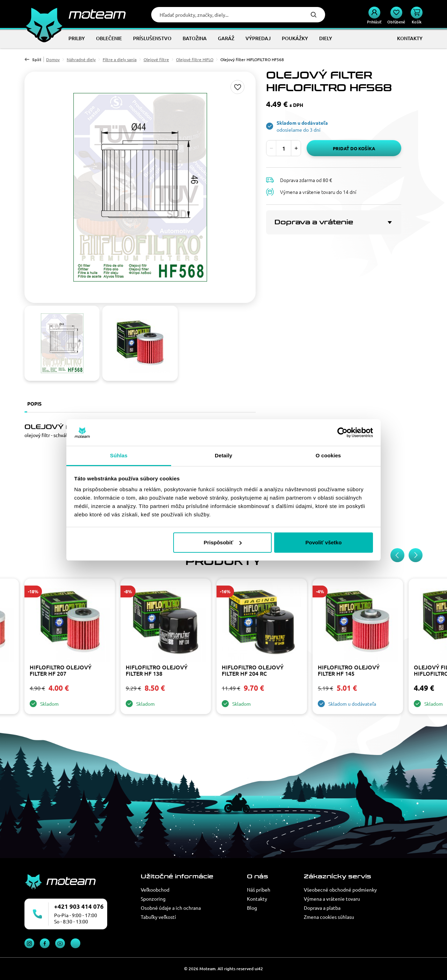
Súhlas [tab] (119, 455)
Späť (37, 59)
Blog (252, 908)
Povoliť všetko (323, 542)
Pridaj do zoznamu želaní (237, 87)
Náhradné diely (81, 59)
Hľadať (314, 15)
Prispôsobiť (223, 542)
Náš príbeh (259, 890)
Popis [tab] (34, 404)
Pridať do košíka (354, 148)
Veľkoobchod (155, 890)
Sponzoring (153, 899)
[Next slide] (416, 555)
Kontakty (257, 899)
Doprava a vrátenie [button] (314, 222)
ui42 (259, 969)
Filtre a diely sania (120, 59)
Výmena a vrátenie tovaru (332, 899)
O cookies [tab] (328, 455)
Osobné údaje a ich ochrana (171, 908)
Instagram (29, 943)
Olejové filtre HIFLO (195, 59)
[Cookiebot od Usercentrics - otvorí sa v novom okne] (342, 433)
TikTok (75, 943)
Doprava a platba (322, 908)
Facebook (45, 943)
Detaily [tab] (223, 455)
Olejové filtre (156, 59)
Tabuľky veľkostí (158, 917)
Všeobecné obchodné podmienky (340, 890)
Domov (53, 59)
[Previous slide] (397, 555)
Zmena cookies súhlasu (329, 917)
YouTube (60, 943)
